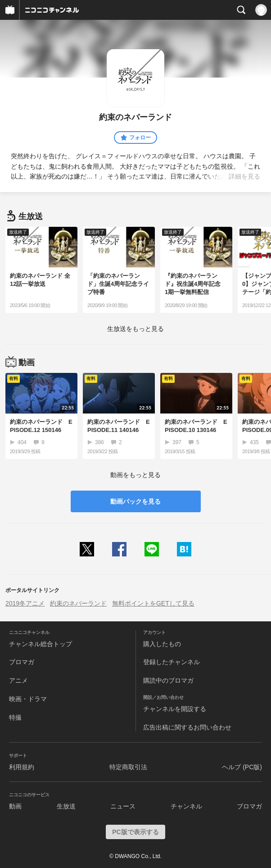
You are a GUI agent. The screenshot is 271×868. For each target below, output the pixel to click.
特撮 (15, 717)
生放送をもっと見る (135, 329)
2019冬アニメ (25, 603)
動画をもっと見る (135, 475)
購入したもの (162, 644)
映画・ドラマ (28, 699)
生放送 (66, 806)
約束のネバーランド (78, 603)
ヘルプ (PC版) (242, 767)
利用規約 (22, 767)
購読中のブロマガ (168, 680)
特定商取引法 (128, 767)
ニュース (123, 806)
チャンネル (186, 806)
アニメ (18, 680)
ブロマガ (22, 662)
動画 (15, 806)
